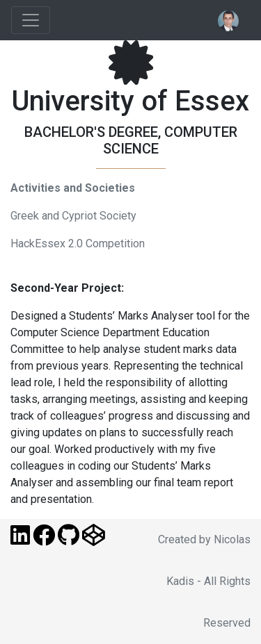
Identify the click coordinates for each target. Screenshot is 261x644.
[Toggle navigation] (31, 20)
